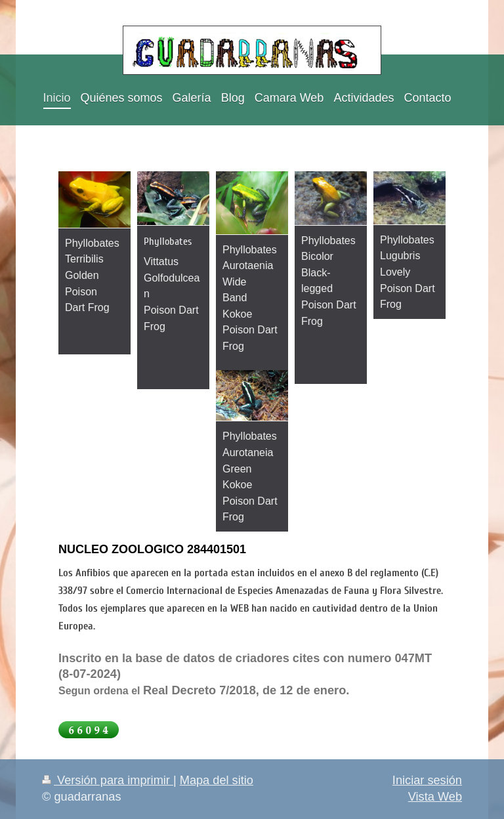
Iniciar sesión (427, 780)
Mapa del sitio (217, 780)
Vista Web (435, 797)
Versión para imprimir (108, 780)
